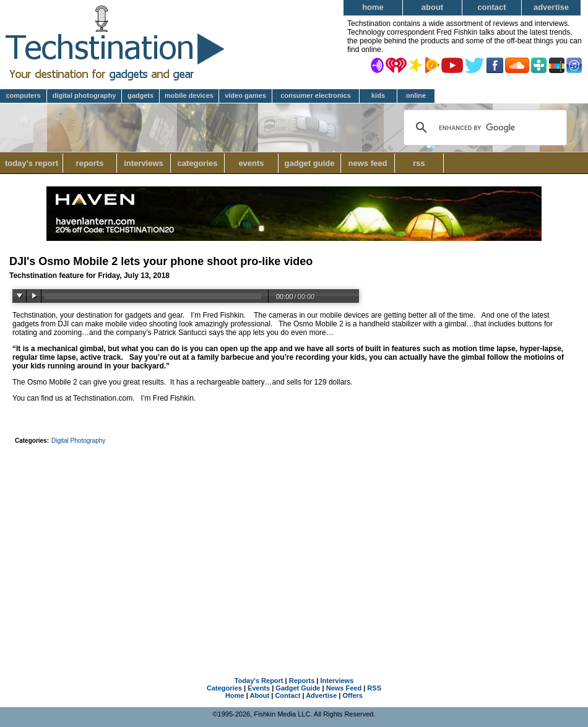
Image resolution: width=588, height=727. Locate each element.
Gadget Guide (310, 163)
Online (416, 95)
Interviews (144, 163)
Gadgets (141, 95)
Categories (201, 163)
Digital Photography (84, 95)
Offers (353, 695)
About (432, 7)
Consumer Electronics (316, 95)
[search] (484, 128)
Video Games (245, 95)
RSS (419, 163)
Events (251, 163)
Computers (23, 95)
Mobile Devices (189, 95)
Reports (90, 163)
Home (373, 7)
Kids (378, 95)
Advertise (551, 7)
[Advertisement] (294, 541)
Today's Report (32, 163)
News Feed (368, 163)
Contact (491, 7)
